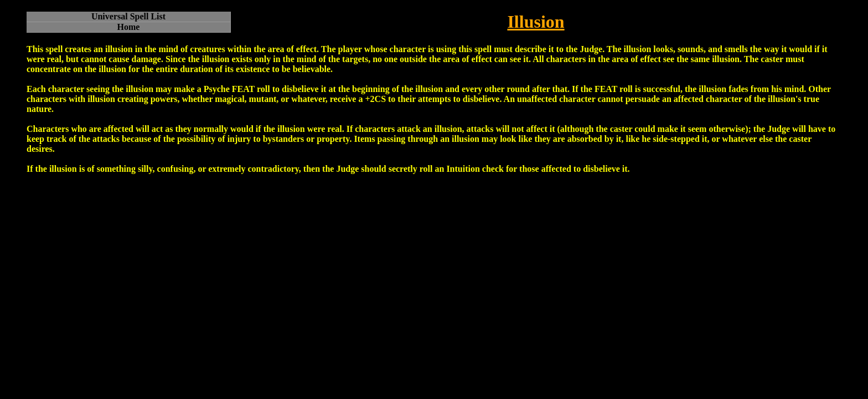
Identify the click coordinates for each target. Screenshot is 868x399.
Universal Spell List (128, 16)
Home (129, 27)
